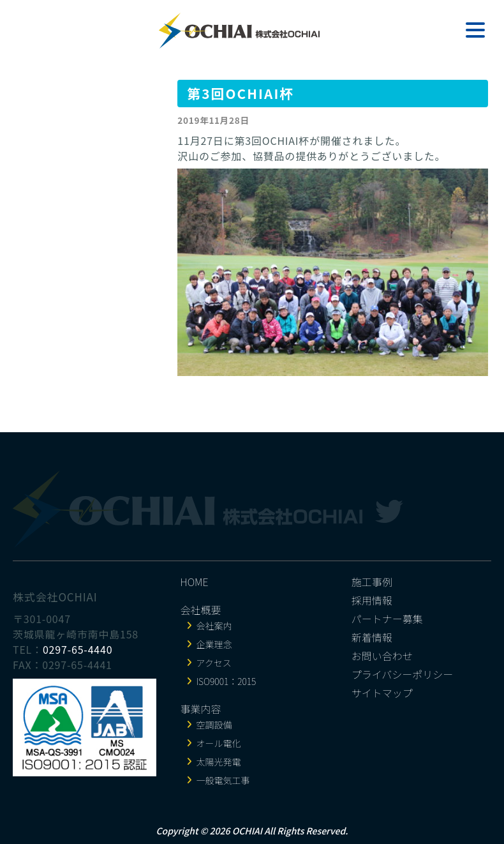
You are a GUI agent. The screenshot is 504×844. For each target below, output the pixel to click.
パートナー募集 (387, 619)
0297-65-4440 (78, 649)
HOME (195, 582)
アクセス (214, 663)
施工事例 (372, 582)
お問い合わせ (382, 656)
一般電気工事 (223, 780)
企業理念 (214, 644)
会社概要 (201, 610)
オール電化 (219, 743)
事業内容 (201, 709)
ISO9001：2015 (226, 681)
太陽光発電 (219, 762)
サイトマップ (382, 693)
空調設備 (214, 725)
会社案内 (214, 626)
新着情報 (372, 637)
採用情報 (372, 600)
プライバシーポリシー (403, 674)
